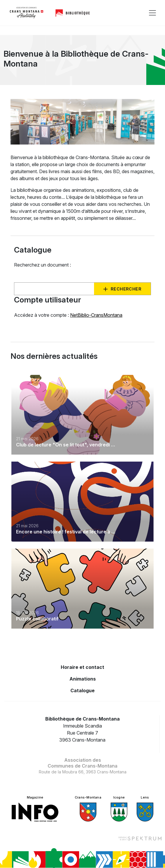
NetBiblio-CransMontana (96, 315)
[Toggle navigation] (152, 13)
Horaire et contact (82, 667)
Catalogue (82, 690)
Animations (83, 679)
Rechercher (126, 289)
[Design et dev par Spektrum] (140, 838)
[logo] (27, 13)
